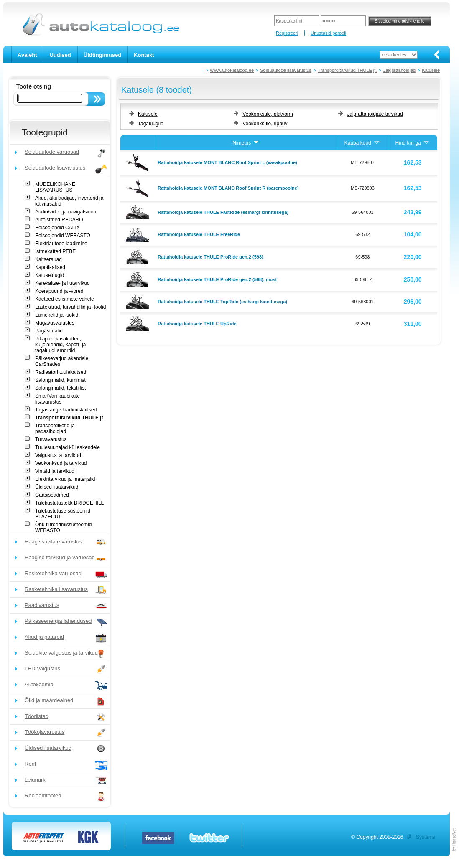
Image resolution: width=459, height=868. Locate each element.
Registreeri (287, 33)
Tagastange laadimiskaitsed (66, 410)
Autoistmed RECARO (59, 220)
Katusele (431, 70)
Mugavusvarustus (55, 323)
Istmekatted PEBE (55, 251)
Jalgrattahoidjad (399, 70)
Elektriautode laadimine (61, 244)
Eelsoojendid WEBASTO (63, 236)
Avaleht (27, 55)
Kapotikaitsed (50, 267)
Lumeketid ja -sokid (57, 315)
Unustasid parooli (328, 33)
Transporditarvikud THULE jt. (347, 70)
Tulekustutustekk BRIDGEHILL (69, 503)
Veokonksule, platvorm (268, 114)
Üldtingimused (102, 55)
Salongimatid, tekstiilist (60, 388)
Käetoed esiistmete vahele (65, 299)
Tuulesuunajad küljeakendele (68, 447)
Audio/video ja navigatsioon (66, 212)
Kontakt (144, 55)
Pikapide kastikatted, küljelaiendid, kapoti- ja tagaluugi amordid (60, 345)
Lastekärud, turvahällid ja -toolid (70, 307)
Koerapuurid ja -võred (59, 291)
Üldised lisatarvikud (57, 487)
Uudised (60, 55)
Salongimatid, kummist (60, 380)
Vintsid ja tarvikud (55, 471)
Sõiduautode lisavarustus (286, 70)
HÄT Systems (420, 837)
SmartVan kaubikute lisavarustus (57, 399)
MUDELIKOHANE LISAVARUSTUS (55, 187)
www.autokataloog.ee (232, 70)
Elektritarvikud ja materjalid (65, 479)
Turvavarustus (51, 439)
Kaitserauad (48, 259)
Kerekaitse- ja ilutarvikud (62, 283)
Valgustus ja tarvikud (58, 455)
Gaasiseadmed (52, 495)
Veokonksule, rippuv (265, 124)
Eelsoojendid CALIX (57, 228)
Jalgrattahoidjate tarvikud (375, 114)
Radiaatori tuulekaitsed (61, 372)
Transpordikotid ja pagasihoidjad (55, 429)
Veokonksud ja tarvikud (61, 463)
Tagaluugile (151, 124)
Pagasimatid (49, 331)
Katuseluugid (50, 275)
